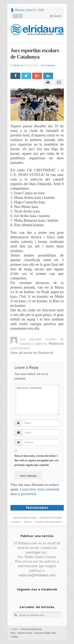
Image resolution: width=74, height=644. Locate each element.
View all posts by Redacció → (34, 353)
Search (56, 16)
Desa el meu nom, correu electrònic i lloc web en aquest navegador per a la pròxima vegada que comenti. (37, 460)
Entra (13, 633)
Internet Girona (25, 633)
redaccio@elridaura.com (37, 575)
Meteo (28, 522)
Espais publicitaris (25, 518)
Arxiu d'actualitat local (30, 629)
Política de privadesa (48, 522)
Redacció (18, 65)
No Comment (48, 65)
